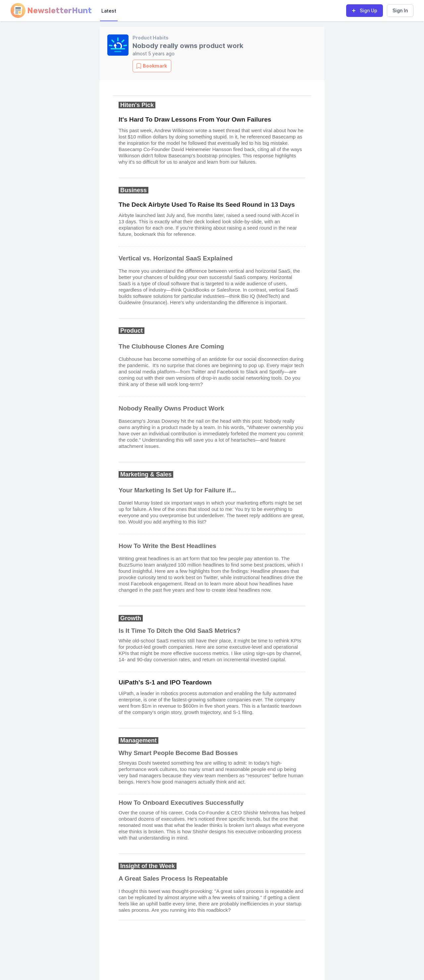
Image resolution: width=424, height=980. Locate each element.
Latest (109, 11)
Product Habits (151, 38)
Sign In (400, 10)
